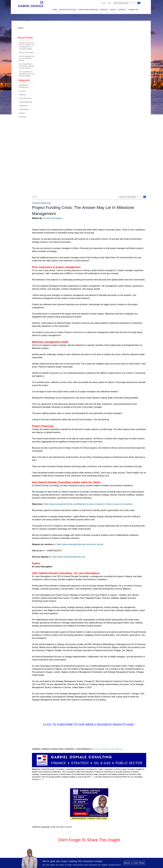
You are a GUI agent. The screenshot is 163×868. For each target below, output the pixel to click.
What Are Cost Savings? (26, 53)
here (93, 777)
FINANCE (22, 113)
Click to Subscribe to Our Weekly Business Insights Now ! (89, 725)
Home (35, 197)
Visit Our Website (115, 749)
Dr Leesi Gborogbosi (53, 218)
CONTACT (122, 10)
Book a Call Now (134, 863)
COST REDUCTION (25, 98)
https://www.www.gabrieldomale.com (69, 557)
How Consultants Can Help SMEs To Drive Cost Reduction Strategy (27, 74)
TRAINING (22, 95)
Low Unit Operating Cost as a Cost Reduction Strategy (26, 58)
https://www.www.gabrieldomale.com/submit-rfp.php (80, 544)
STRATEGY (23, 117)
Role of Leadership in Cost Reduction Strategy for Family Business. (26, 66)
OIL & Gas (22, 91)
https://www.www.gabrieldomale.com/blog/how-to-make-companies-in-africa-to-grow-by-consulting (88, 504)
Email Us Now (99, 749)
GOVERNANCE (24, 109)
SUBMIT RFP (133, 10)
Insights (21, 28)
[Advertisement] (25, 158)
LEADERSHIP (23, 106)
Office (110, 3)
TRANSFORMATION (25, 102)
